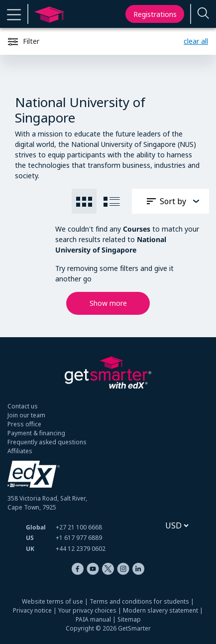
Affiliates (20, 451)
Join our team (26, 415)
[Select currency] (177, 525)
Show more (108, 303)
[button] (14, 14)
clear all (196, 41)
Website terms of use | (56, 601)
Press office (24, 424)
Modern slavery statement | (163, 610)
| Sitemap (126, 619)
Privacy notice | (36, 610)
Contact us (23, 406)
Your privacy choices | (91, 610)
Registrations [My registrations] (155, 14)
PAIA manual (93, 619)
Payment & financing (36, 433)
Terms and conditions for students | (142, 601)
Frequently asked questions (47, 442)
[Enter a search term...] (204, 14)
